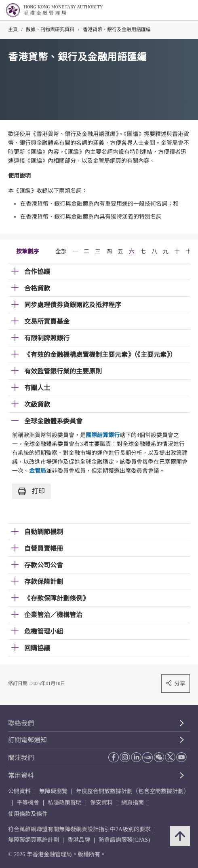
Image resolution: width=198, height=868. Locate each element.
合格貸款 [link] (37, 288)
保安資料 (101, 803)
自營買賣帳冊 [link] (44, 549)
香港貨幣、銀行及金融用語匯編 (117, 30)
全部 (61, 251)
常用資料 (21, 776)
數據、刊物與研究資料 (50, 30)
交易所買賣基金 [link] (47, 322)
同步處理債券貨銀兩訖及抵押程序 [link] (73, 305)
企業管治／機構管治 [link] (53, 615)
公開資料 (19, 791)
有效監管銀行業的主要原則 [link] (63, 371)
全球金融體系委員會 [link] (53, 421)
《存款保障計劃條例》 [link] (57, 598)
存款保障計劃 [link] (44, 582)
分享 (176, 683)
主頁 (13, 30)
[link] (171, 11)
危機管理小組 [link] (44, 631)
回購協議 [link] (37, 648)
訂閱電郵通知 (27, 740)
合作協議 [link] (37, 272)
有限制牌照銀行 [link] (47, 338)
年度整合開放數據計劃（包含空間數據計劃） (133, 791)
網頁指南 (133, 803)
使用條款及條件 (28, 814)
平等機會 (28, 803)
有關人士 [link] (37, 388)
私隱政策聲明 (65, 803)
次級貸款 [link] (37, 404)
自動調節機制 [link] (44, 532)
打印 (32, 491)
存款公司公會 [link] (44, 565)
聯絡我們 (21, 723)
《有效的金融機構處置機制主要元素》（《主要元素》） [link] (100, 355)
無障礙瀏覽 (53, 791)
